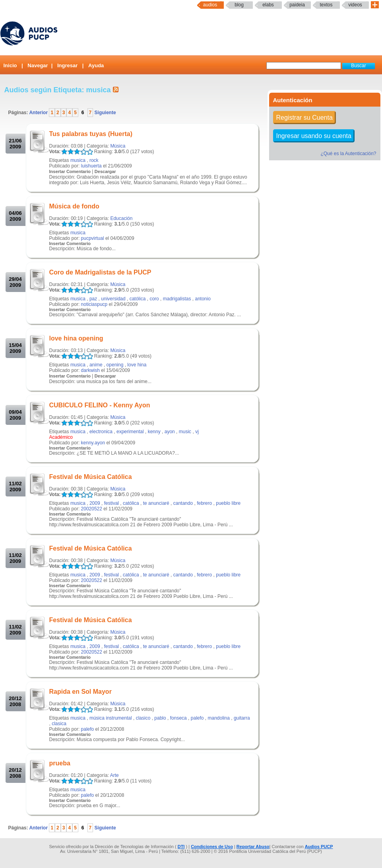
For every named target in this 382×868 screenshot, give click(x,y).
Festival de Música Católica (91, 477)
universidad (113, 299)
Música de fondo (74, 206)
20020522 (92, 509)
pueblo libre (228, 503)
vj (197, 432)
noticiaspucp (94, 304)
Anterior (39, 113)
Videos (355, 5)
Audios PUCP (319, 847)
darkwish (90, 370)
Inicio (10, 65)
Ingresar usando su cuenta (314, 136)
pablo (160, 718)
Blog (239, 5)
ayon (170, 432)
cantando (183, 503)
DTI (181, 847)
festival (111, 503)
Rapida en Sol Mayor (80, 692)
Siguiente (104, 113)
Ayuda (96, 65)
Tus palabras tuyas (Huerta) (91, 134)
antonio (203, 299)
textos (326, 5)
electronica (101, 432)
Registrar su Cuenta (304, 118)
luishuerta (91, 166)
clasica (59, 724)
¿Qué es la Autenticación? (348, 154)
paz (93, 299)
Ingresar (67, 65)
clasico (143, 718)
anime (96, 365)
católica (138, 299)
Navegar (38, 65)
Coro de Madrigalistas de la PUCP (100, 272)
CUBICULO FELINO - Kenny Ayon (100, 405)
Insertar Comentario (70, 171)
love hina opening (76, 338)
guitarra (242, 718)
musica (78, 160)
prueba (60, 763)
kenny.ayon (93, 443)
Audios (210, 5)
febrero (204, 503)
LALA (64, 152)
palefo (197, 718)
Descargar (105, 171)
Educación (121, 218)
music (185, 432)
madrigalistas (177, 299)
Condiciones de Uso (212, 847)
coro (154, 299)
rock (94, 160)
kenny (154, 432)
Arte (114, 775)
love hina (137, 365)
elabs (268, 5)
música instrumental (111, 718)
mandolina (219, 718)
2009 (95, 503)
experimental (130, 432)
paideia (297, 5)
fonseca (178, 718)
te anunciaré (156, 503)
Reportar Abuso (253, 847)
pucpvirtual (93, 238)
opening (115, 365)
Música (118, 146)
